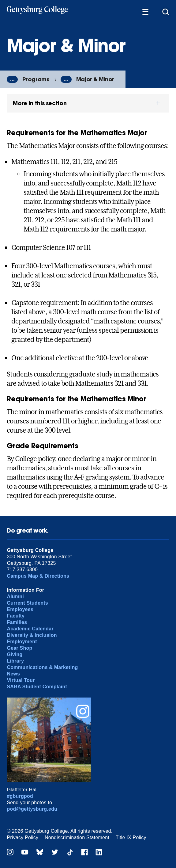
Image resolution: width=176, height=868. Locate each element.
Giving (15, 654)
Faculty (16, 616)
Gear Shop (19, 648)
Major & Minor (95, 79)
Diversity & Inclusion (32, 635)
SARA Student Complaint (37, 687)
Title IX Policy (131, 837)
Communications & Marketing (42, 667)
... (12, 79)
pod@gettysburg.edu (32, 809)
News (13, 674)
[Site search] (166, 11)
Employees (20, 609)
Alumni (15, 597)
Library (15, 661)
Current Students (27, 603)
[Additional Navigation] (145, 11)
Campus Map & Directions (38, 576)
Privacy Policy (22, 837)
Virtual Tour (21, 680)
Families (17, 622)
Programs (36, 79)
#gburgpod (20, 796)
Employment (22, 642)
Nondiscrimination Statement (77, 837)
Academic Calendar (30, 629)
